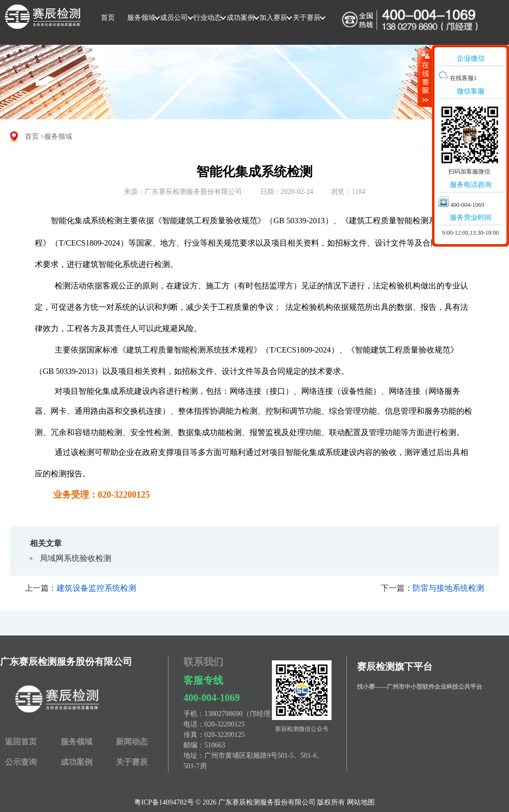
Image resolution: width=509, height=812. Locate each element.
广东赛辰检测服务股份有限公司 (66, 662)
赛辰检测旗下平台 (395, 667)
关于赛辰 (307, 18)
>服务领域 (57, 136)
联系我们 (203, 662)
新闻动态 (132, 742)
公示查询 (21, 762)
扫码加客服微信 (469, 172)
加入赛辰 (273, 18)
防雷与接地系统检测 (448, 588)
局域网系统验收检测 (76, 558)
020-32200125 (225, 724)
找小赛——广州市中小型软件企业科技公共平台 (420, 687)
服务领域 (141, 18)
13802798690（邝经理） (241, 714)
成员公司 (174, 18)
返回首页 (21, 742)
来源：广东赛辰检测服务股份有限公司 (183, 192)
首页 (108, 18)
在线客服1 (458, 78)
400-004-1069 (212, 698)
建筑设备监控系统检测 (96, 588)
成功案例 (241, 18)
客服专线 (203, 680)
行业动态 (207, 18)
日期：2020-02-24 (287, 192)
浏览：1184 (348, 192)
